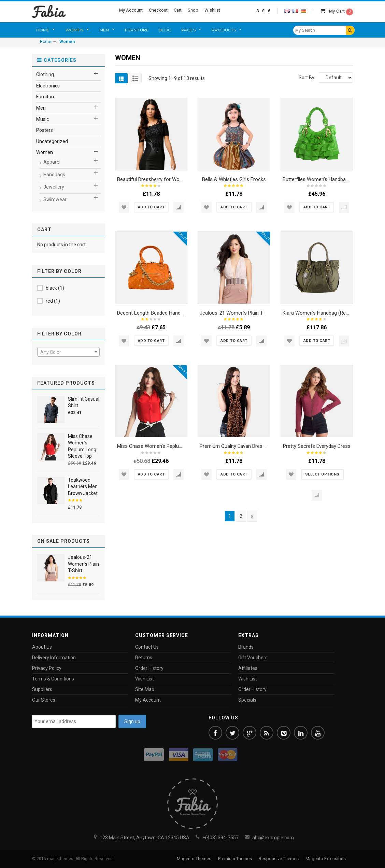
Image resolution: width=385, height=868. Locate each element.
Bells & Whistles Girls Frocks (234, 179)
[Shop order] (336, 78)
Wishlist (212, 10)
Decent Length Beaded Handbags (154, 313)
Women (74, 30)
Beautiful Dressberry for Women (153, 179)
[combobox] (68, 352)
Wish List (145, 679)
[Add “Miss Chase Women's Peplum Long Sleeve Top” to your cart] (151, 474)
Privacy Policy (47, 668)
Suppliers (42, 689)
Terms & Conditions (53, 679)
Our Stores (44, 700)
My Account (131, 10)
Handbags (54, 175)
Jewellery (54, 187)
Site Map (145, 689)
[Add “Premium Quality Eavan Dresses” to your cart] (234, 474)
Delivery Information (54, 658)
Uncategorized (52, 141)
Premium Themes (235, 859)
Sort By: (307, 78)
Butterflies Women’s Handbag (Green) (325, 179)
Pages (188, 30)
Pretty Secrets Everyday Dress (317, 446)
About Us (42, 647)
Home (43, 30)
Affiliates (248, 668)
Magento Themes (194, 859)
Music (42, 119)
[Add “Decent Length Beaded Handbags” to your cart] (151, 341)
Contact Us (147, 647)
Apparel (52, 162)
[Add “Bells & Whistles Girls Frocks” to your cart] (234, 207)
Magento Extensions (326, 859)
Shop (193, 10)
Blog (165, 30)
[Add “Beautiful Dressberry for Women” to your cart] (151, 207)
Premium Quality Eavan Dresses (235, 446)
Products (224, 30)
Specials (247, 700)
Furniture (137, 30)
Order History (149, 668)
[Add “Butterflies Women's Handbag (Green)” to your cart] (317, 207)
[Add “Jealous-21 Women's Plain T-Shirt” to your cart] (234, 341)
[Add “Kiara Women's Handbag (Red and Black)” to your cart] (317, 341)
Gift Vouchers (253, 658)
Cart (178, 10)
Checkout (158, 10)
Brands (246, 647)
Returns (144, 658)
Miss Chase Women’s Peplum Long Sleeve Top (169, 446)
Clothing (45, 74)
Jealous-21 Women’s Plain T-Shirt (237, 313)
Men (104, 30)
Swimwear (55, 199)
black (51, 288)
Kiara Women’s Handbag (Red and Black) (328, 313)
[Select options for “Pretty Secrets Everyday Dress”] (322, 474)
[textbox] (68, 352)
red (49, 301)
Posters (45, 130)
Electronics (48, 86)
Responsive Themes (279, 859)
